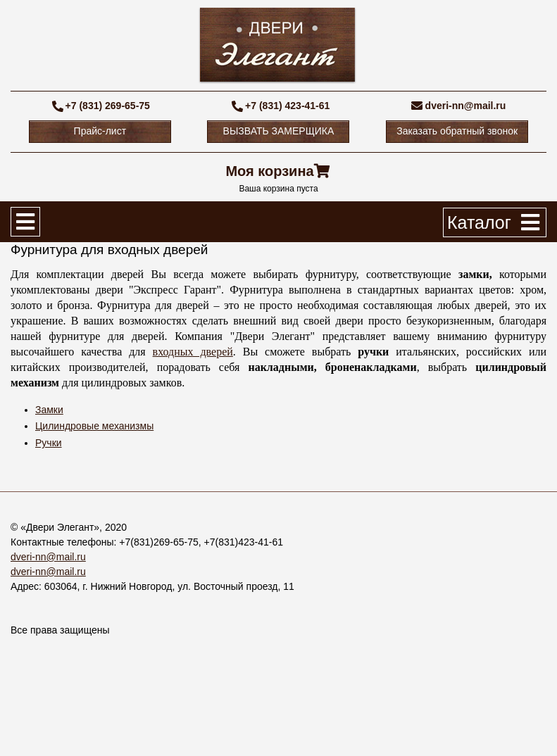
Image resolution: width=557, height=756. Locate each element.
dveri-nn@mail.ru (466, 106)
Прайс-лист (100, 131)
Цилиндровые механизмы (94, 426)
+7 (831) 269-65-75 (108, 106)
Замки (49, 410)
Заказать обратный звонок (457, 131)
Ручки (49, 443)
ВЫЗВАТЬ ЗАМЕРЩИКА (279, 131)
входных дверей (193, 352)
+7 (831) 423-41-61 (287, 106)
